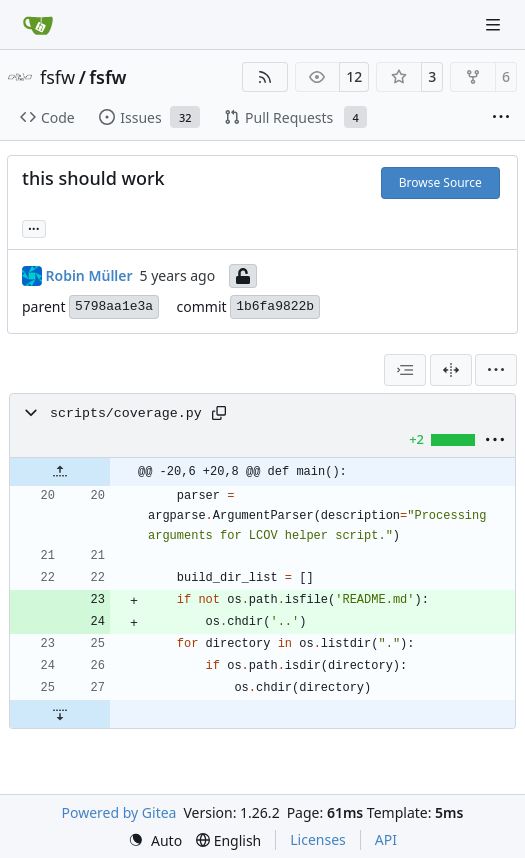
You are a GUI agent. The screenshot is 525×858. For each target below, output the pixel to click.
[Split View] (451, 370)
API (386, 839)
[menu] (496, 370)
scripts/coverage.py (126, 413)
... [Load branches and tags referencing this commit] (34, 227)
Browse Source (440, 182)
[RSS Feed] (265, 77)
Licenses (318, 839)
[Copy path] (219, 413)
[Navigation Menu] (495, 24)
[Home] (38, 25)
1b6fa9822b (275, 306)
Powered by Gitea (119, 812)
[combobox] (405, 370)
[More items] (501, 118)
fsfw (57, 77)
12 (354, 76)
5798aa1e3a (114, 306)
